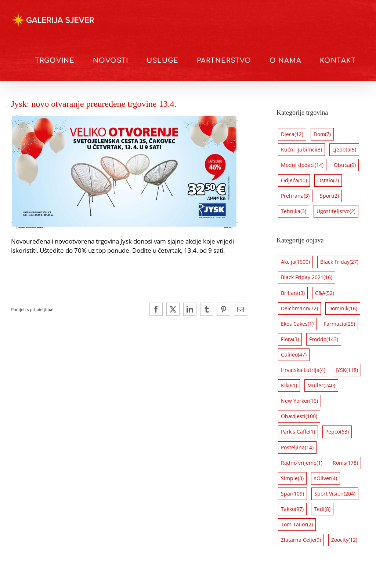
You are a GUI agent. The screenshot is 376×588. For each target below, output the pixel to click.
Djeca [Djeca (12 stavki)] (292, 134)
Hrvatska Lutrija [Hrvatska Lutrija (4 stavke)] (303, 370)
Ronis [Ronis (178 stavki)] (345, 463)
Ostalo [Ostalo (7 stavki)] (328, 180)
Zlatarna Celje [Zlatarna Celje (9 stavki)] (301, 540)
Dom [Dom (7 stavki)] (322, 134)
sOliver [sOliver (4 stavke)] (326, 478)
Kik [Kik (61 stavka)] (289, 386)
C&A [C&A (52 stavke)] (325, 293)
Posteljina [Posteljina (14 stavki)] (297, 448)
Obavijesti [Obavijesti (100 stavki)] (299, 416)
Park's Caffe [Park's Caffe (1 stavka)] (298, 432)
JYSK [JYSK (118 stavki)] (347, 370)
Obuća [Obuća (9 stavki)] (345, 165)
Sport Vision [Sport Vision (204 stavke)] (335, 494)
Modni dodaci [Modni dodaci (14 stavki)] (302, 165)
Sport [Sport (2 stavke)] (329, 196)
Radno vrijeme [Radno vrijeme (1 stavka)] (302, 463)
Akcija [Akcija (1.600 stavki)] (295, 262)
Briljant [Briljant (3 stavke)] (293, 293)
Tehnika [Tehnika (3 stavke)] (294, 211)
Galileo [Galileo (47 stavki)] (294, 355)
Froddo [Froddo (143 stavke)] (324, 339)
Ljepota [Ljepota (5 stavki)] (344, 150)
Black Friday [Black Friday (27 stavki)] (339, 262)
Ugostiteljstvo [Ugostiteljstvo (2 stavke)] (336, 211)
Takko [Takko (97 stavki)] (292, 509)
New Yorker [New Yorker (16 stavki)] (299, 401)
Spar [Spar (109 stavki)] (292, 494)
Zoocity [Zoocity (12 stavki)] (344, 540)
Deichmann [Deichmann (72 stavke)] (299, 308)
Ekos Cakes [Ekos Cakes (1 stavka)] (297, 324)
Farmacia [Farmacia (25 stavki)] (339, 324)
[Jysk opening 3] (124, 118)
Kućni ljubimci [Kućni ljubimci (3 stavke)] (301, 150)
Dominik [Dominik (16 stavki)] (343, 308)
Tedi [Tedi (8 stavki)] (322, 509)
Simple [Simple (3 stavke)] (292, 478)
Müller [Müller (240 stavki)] (321, 386)
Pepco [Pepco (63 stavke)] (337, 432)
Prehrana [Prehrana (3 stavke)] (295, 196)
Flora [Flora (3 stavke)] (290, 339)
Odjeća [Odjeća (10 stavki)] (294, 180)
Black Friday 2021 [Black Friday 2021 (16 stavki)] (307, 277)
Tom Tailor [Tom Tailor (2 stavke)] (297, 525)
